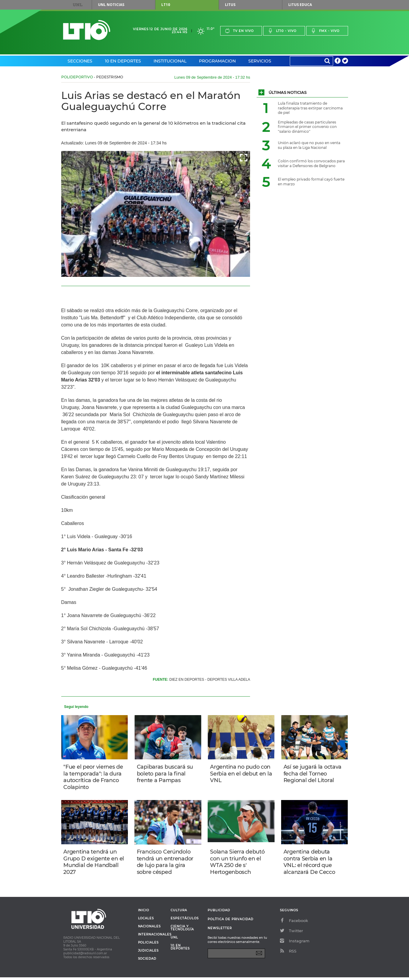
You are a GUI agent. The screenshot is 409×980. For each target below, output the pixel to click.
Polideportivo (77, 77)
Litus (230, 5)
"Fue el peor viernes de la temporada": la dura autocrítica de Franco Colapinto (94, 777)
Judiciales (148, 953)
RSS (288, 954)
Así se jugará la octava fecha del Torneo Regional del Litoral (313, 774)
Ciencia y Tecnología (182, 931)
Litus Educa (300, 5)
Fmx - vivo (325, 31)
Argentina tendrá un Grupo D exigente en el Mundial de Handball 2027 (95, 864)
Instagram (295, 944)
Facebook (294, 923)
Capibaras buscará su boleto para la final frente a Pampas (166, 774)
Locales (146, 921)
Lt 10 (87, 30)
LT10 (166, 5)
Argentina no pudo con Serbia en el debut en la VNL (241, 774)
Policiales (148, 945)
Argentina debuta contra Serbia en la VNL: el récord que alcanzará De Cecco (310, 864)
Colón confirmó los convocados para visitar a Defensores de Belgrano (311, 163)
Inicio (144, 913)
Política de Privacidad (230, 922)
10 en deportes (180, 950)
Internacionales (152, 937)
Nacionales (149, 929)
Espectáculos (184, 921)
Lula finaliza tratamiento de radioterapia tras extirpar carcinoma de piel (310, 108)
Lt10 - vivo (282, 31)
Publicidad (219, 913)
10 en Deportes (123, 61)
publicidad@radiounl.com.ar (85, 956)
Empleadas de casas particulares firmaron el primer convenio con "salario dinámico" (307, 127)
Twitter (291, 933)
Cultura (179, 913)
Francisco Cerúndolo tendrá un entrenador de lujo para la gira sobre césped (166, 864)
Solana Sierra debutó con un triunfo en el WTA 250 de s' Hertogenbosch (238, 864)
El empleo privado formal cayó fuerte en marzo (311, 182)
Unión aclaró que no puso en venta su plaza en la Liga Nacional (309, 145)
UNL (77, 5)
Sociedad (147, 961)
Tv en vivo (239, 31)
